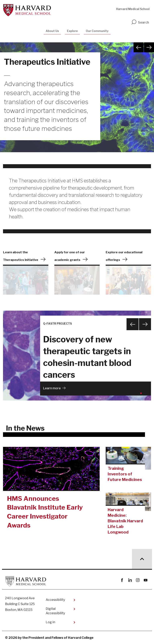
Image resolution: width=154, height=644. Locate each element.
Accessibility (55, 600)
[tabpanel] (77, 356)
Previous (139, 47)
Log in (50, 622)
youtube (145, 580)
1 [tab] (142, 395)
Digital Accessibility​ (55, 611)
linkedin (130, 580)
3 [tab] (150, 395)
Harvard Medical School (133, 9)
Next (149, 47)
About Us (52, 31)
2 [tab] (146, 395)
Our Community (97, 31)
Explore (72, 31)
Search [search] (140, 22)
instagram (138, 580)
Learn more (52, 388)
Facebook (122, 580)
